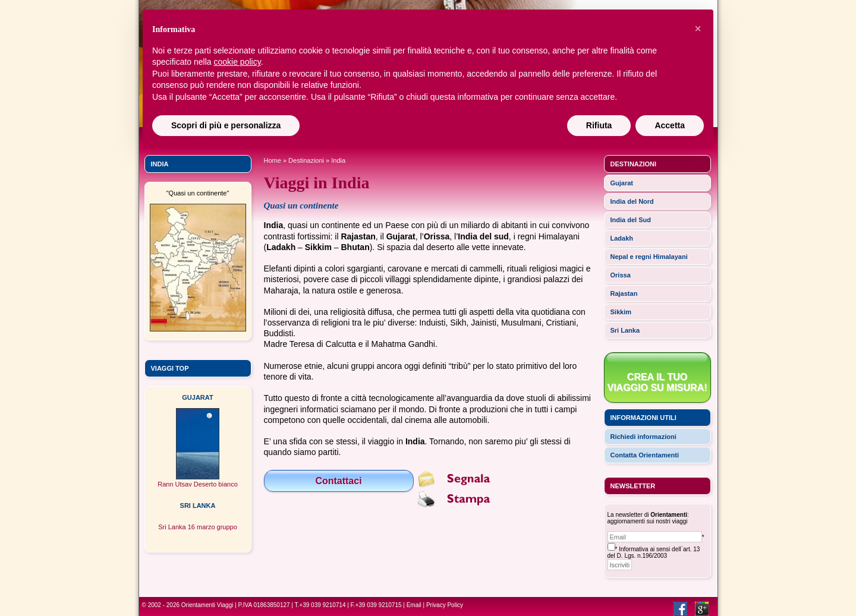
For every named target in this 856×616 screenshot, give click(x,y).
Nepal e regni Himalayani (649, 257)
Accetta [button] (670, 125)
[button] (698, 29)
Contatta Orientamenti (645, 455)
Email (414, 605)
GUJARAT (197, 397)
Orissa (621, 275)
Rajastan (624, 293)
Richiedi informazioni (643, 437)
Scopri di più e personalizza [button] (226, 125)
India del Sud (631, 220)
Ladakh (622, 238)
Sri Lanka (625, 330)
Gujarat (622, 183)
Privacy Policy (445, 605)
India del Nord (632, 201)
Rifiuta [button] (599, 125)
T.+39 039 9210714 (320, 605)
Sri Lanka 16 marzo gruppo (198, 527)
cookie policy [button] (237, 62)
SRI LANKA (198, 506)
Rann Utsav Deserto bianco (198, 484)
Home (273, 160)
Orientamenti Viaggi (207, 605)
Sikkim (621, 312)
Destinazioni (306, 160)
